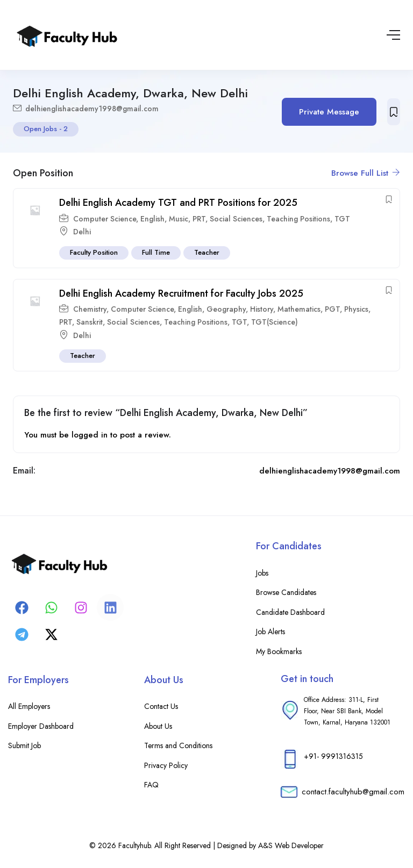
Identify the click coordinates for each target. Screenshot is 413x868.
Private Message (329, 112)
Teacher (207, 252)
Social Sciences (236, 219)
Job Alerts (270, 632)
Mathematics (299, 309)
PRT (199, 219)
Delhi (82, 232)
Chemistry (90, 309)
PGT (332, 309)
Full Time (156, 252)
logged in (90, 435)
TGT (342, 219)
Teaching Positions (298, 219)
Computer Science (105, 219)
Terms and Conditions (178, 745)
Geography (226, 309)
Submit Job (24, 745)
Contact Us (161, 706)
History (262, 309)
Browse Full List (366, 173)
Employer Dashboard (41, 726)
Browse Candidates (286, 592)
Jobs (262, 573)
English (152, 219)
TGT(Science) (275, 322)
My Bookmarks (279, 651)
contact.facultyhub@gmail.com (353, 792)
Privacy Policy (166, 765)
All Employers (29, 706)
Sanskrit (90, 322)
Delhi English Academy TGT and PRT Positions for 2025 (178, 203)
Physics (356, 309)
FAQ (151, 785)
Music (179, 219)
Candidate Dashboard (290, 612)
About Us (158, 726)
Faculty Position (94, 252)
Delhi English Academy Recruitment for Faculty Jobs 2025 (181, 293)
